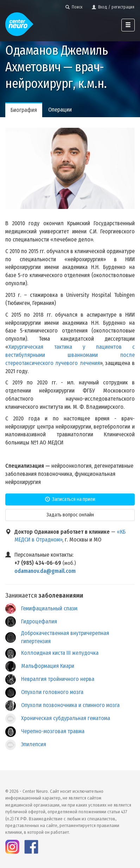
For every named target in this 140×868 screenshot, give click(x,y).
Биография (24, 110)
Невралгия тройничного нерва (58, 679)
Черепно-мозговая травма (53, 731)
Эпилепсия (34, 744)
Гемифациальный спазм (49, 608)
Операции (60, 110)
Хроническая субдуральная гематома (66, 718)
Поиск (74, 7)
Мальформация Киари (48, 666)
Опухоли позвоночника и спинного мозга (70, 705)
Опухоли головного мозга (52, 692)
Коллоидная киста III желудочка (60, 653)
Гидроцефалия (39, 621)
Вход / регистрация (113, 7)
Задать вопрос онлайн (70, 515)
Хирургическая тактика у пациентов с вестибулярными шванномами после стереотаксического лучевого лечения (70, 355)
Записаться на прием (70, 499)
